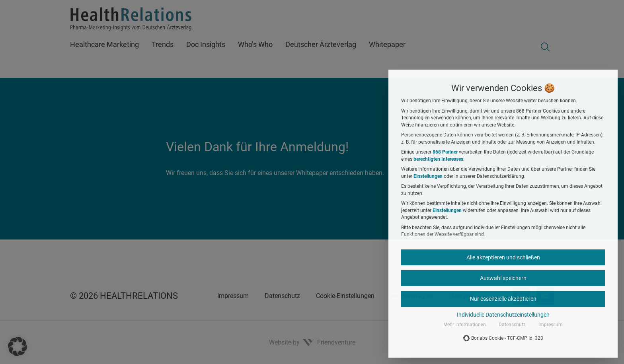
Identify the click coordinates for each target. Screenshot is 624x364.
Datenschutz (512, 325)
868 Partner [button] (445, 152)
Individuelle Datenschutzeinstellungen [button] (503, 315)
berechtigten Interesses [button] (438, 159)
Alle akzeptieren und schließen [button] (503, 257)
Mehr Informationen (465, 325)
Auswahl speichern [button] (503, 278)
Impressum (551, 325)
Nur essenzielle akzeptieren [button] (503, 299)
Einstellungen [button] (428, 176)
